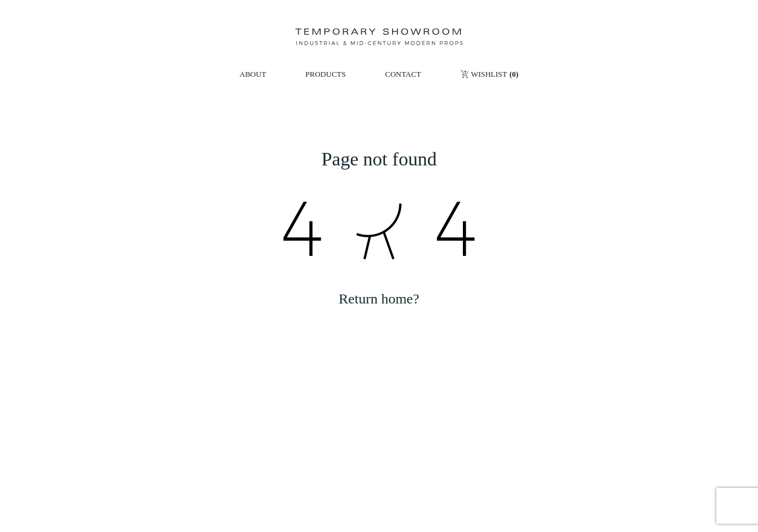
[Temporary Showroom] (379, 37)
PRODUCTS (325, 74)
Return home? (379, 299)
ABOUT (253, 74)
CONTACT (403, 74)
